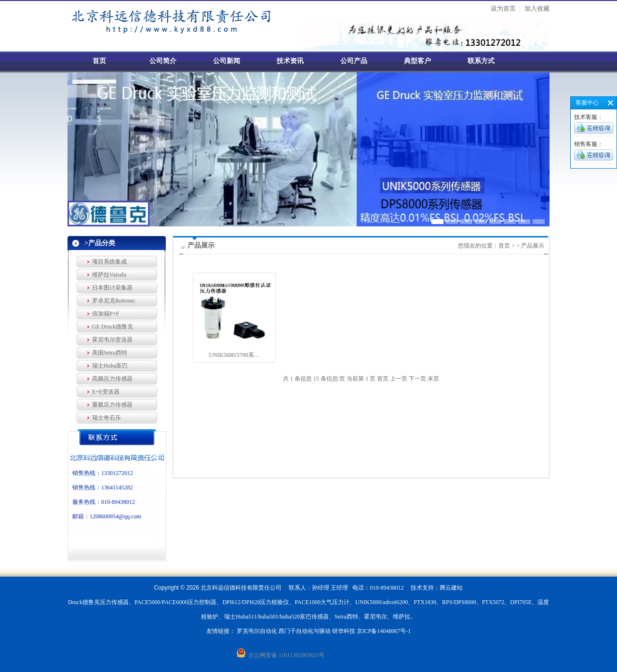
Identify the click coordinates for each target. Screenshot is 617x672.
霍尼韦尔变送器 (112, 340)
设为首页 (503, 8)
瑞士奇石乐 (107, 418)
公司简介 (163, 61)
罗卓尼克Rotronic (114, 301)
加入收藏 (537, 8)
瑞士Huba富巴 (110, 366)
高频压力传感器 (112, 379)
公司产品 (354, 61)
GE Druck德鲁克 (113, 327)
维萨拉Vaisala (109, 275)
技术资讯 (290, 61)
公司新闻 (227, 61)
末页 (433, 379)
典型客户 (417, 61)
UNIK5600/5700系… (234, 355)
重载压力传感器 (112, 405)
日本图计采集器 (112, 288)
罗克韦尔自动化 (257, 631)
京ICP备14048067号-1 (384, 631)
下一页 (417, 379)
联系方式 (481, 61)
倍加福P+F (106, 314)
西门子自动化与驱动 (305, 631)
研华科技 (344, 631)
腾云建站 (451, 588)
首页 (99, 61)
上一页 (399, 379)
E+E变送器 (106, 392)
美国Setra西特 (110, 353)
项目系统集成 (109, 262)
